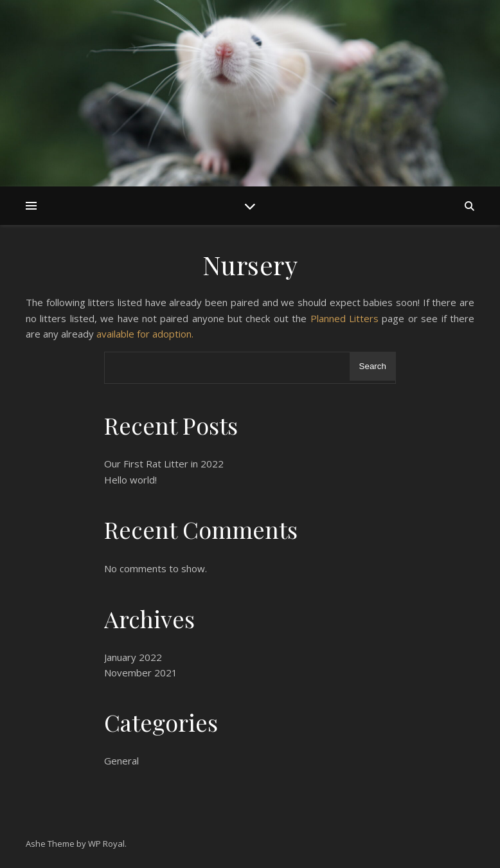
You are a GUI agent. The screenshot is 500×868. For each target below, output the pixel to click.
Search (373, 366)
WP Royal (106, 844)
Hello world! (130, 480)
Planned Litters (344, 318)
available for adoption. (145, 334)
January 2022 (133, 657)
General (121, 761)
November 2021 (141, 673)
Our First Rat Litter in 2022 (164, 464)
